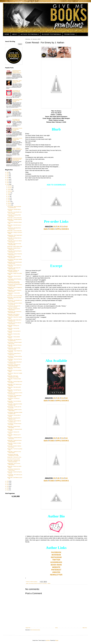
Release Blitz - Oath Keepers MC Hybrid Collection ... (14, 268)
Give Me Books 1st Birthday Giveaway (16, 91)
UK (58, 227)
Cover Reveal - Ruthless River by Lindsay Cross (14, 354)
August (9, 193)
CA (62, 227)
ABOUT (15, 34)
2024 (8, 176)
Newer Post (28, 628)
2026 (8, 172)
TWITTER (56, 560)
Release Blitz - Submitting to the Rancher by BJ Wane (14, 461)
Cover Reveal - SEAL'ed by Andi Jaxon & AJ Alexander (14, 306)
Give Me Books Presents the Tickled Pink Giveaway (17, 129)
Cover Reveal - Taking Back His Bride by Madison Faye (15, 413)
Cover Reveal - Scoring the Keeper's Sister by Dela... (15, 343)
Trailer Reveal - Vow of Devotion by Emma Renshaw (14, 312)
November (10, 188)
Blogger (57, 640)
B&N (46, 229)
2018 (8, 481)
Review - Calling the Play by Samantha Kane (17, 149)
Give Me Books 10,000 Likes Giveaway (17, 110)
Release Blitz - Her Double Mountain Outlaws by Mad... (15, 263)
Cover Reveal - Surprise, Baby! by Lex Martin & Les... (14, 421)
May (9, 198)
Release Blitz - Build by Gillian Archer (15, 246)
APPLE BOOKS (62, 229)
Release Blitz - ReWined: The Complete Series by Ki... (13, 271)
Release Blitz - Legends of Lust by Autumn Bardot (14, 452)
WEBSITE (56, 567)
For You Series (44, 583)
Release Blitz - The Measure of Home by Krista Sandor (15, 393)
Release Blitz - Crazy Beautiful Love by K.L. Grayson (14, 213)
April (9, 200)
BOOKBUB (56, 555)
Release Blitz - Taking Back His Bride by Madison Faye (15, 404)
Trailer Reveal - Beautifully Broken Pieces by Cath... (14, 228)
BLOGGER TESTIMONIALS (51, 34)
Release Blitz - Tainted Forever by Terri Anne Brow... (14, 257)
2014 (8, 488)
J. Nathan (49, 583)
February (10, 203)
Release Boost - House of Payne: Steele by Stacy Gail (17, 82)
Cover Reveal (31, 583)
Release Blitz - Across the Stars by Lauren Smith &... (14, 323)
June (9, 196)
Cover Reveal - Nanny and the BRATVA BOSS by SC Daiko (14, 282)
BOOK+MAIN (56, 565)
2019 (8, 184)
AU (66, 227)
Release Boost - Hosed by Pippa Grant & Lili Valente (14, 349)
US (54, 227)
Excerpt (35, 583)
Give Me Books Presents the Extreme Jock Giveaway (17, 101)
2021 (8, 181)
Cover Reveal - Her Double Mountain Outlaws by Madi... (15, 285)
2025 (8, 174)
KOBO (52, 229)
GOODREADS (56, 562)
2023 (8, 178)
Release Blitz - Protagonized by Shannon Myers (14, 309)
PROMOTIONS (69, 34)
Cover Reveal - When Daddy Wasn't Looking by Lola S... (15, 363)
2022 (8, 179)
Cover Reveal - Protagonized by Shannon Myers (14, 470)
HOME (7, 34)
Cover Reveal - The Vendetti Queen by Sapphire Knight (14, 396)
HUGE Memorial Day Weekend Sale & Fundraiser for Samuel (17, 72)
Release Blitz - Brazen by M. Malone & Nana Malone (15, 241)
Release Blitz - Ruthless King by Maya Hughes (14, 427)
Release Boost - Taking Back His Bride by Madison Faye (14, 365)
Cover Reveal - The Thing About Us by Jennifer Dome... (14, 340)
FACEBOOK (56, 552)
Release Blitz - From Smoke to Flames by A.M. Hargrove (13, 315)
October (9, 189)
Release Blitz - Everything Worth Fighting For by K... (14, 419)
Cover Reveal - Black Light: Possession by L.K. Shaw (13, 455)
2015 (8, 486)
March (9, 202)
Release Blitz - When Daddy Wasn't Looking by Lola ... (14, 320)
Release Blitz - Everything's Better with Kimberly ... (14, 215)
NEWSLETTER (56, 575)
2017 (8, 483)
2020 (8, 183)
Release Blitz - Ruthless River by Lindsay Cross (14, 249)
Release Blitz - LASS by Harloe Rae (14, 218)
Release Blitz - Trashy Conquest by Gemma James (14, 291)
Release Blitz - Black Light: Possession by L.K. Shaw (13, 377)
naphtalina (48, 640)
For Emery (39, 583)
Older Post (85, 628)
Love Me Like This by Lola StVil (14, 459)
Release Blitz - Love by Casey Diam (14, 231)
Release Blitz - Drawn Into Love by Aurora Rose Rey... (14, 244)
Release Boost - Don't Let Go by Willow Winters (14, 464)
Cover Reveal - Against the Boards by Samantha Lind (14, 207)
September (10, 191)
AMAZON (56, 572)
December (10, 186)
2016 (8, 485)
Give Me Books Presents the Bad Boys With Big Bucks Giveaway (17, 159)
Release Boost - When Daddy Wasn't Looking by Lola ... (15, 236)
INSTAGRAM (56, 557)
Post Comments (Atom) (35, 630)
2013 (8, 490)
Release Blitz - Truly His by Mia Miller (15, 296)
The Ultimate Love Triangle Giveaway (16, 120)
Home (56, 628)
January (9, 205)
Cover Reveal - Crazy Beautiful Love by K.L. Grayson (15, 301)
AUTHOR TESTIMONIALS (30, 34)
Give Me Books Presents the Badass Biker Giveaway (17, 139)
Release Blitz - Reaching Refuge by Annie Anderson (14, 252)
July (9, 195)
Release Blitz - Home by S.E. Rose (14, 457)
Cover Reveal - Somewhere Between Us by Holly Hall (15, 304)
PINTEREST (56, 570)
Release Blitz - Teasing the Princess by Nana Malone (14, 441)
